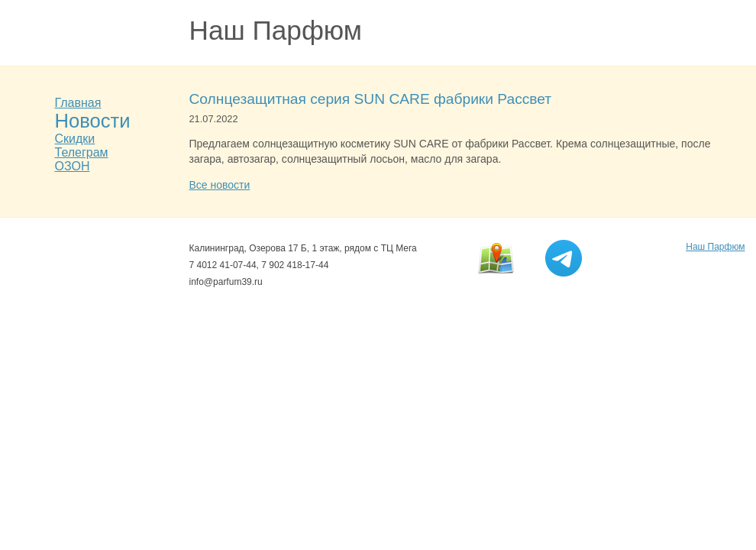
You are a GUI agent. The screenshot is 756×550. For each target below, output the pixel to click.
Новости (93, 121)
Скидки (75, 139)
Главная (78, 103)
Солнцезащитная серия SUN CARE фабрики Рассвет (371, 99)
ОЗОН (73, 166)
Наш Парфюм (276, 30)
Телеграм (82, 152)
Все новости (220, 185)
